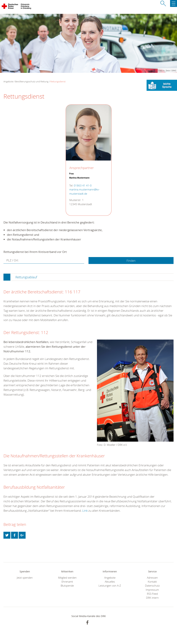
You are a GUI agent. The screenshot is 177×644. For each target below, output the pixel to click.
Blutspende (67, 586)
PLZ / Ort (12, 260)
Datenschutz (152, 586)
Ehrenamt (67, 582)
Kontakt (152, 582)
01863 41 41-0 (83, 186)
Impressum (152, 590)
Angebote (110, 578)
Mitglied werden (67, 578)
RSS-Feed (152, 594)
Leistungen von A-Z (110, 586)
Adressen (152, 578)
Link (85, 511)
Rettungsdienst (58, 81)
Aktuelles (110, 582)
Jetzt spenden (25, 578)
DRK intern (152, 598)
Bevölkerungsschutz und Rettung (32, 81)
